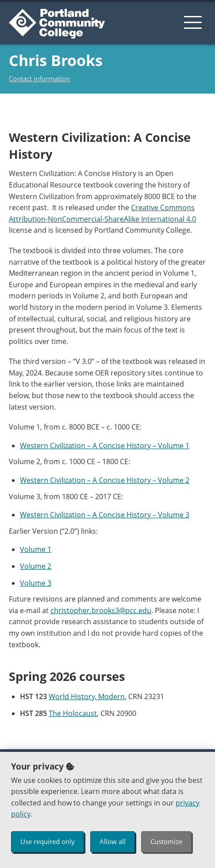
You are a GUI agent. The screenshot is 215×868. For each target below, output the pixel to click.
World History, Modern (87, 696)
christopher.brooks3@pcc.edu (101, 610)
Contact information (39, 78)
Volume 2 (36, 566)
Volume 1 (36, 549)
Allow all (113, 841)
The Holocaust (73, 713)
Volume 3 (36, 583)
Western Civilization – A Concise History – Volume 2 (105, 480)
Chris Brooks (56, 60)
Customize (166, 841)
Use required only (48, 841)
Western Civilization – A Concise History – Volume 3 (105, 515)
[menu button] (193, 22)
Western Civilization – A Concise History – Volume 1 (105, 446)
